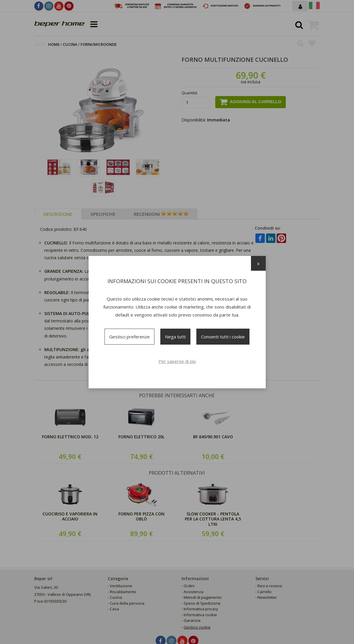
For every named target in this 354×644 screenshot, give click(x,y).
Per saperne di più (177, 361)
